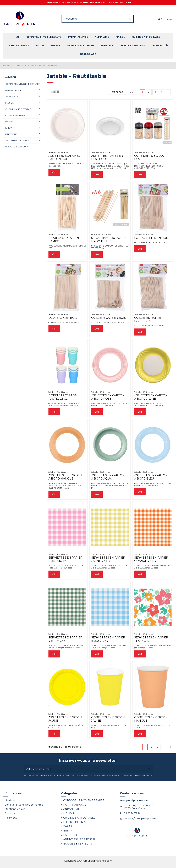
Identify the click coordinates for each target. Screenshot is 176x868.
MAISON (69, 813)
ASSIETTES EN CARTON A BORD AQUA (108, 477)
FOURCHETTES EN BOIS (151, 238)
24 (133, 92)
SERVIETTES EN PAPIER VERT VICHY (65, 639)
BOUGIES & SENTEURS (78, 844)
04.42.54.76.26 (132, 813)
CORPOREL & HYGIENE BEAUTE (84, 800)
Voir (54, 172)
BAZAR (68, 826)
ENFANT (68, 831)
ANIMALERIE (71, 809)
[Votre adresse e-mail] (84, 769)
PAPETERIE (71, 835)
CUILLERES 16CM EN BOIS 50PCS (148, 319)
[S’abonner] (149, 769)
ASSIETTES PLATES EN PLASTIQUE (107, 157)
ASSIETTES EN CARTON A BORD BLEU (151, 477)
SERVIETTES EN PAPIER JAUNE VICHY (108, 559)
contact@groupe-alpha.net (140, 818)
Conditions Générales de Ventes (24, 805)
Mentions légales (15, 809)
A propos (10, 813)
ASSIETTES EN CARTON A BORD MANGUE (65, 477)
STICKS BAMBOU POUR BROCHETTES (108, 240)
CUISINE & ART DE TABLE (79, 818)
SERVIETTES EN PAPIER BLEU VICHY (108, 639)
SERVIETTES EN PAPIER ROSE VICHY (65, 559)
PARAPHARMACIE (75, 805)
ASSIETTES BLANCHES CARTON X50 (64, 157)
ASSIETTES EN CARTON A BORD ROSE (108, 397)
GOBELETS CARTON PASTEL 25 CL (63, 397)
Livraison (10, 800)
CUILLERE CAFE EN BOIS (109, 318)
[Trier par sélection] (117, 92)
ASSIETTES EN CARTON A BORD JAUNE (151, 397)
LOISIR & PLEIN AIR (76, 822)
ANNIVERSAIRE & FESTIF (79, 839)
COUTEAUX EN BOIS (63, 318)
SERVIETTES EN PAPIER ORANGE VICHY (151, 559)
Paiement (11, 818)
